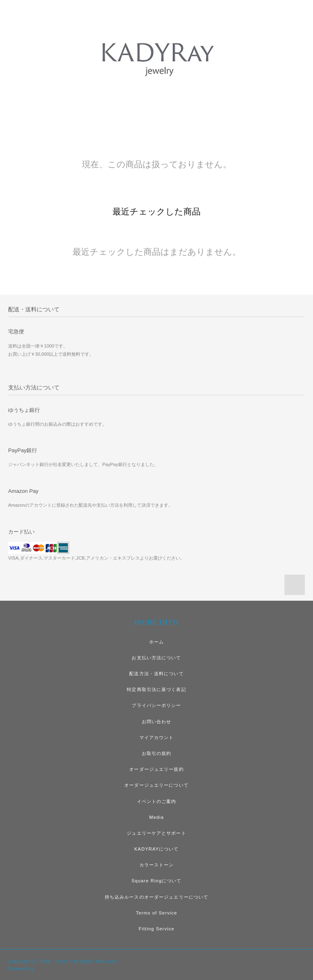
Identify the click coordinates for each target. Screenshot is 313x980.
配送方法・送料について (156, 674)
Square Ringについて (157, 881)
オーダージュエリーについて (156, 785)
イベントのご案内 (157, 801)
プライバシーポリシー (156, 705)
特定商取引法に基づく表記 (156, 689)
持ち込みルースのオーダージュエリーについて (157, 897)
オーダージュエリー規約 (156, 769)
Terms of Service (156, 913)
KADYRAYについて (157, 849)
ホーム (156, 642)
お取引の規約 (157, 753)
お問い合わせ (157, 722)
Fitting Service (156, 929)
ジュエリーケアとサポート (156, 833)
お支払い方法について (156, 658)
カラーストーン (157, 865)
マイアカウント (157, 737)
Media (156, 817)
